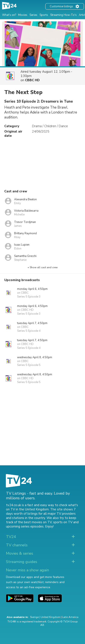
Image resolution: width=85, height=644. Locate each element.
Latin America (70, 617)
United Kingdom (50, 617)
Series (33, 15)
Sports (44, 15)
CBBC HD (32, 80)
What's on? (9, 15)
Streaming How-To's (63, 15)
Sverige (34, 617)
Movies (23, 15)
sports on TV (63, 522)
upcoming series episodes (25, 526)
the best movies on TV (35, 522)
